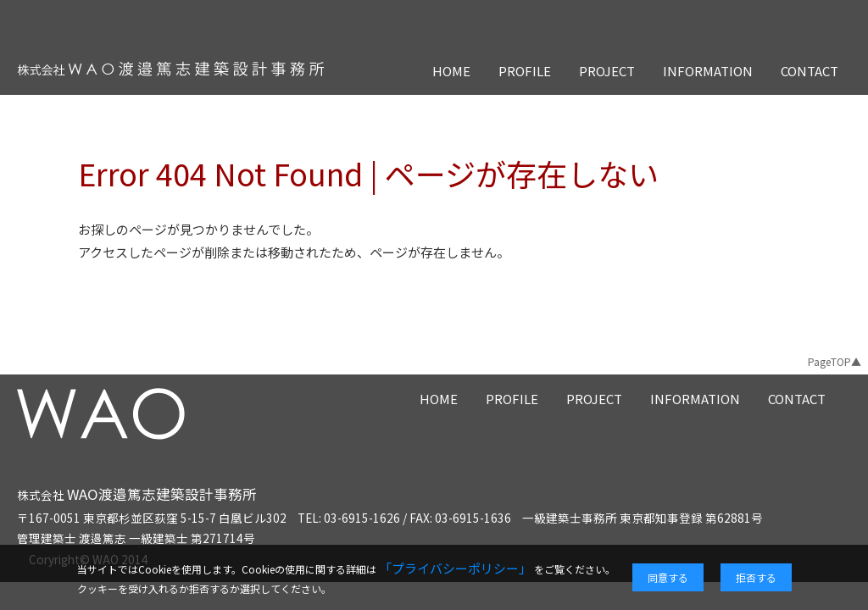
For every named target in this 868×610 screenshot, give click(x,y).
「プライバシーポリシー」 (455, 568)
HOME (451, 71)
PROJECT (607, 71)
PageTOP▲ (835, 361)
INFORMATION (708, 71)
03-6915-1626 (362, 518)
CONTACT (810, 71)
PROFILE (525, 71)
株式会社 (137, 495)
